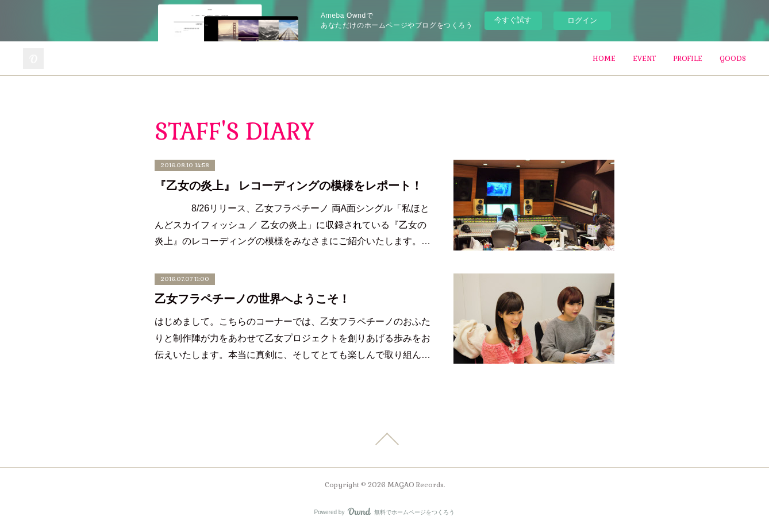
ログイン (582, 20)
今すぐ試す (513, 20)
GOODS (733, 59)
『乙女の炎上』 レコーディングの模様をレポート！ (289, 186)
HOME (604, 59)
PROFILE (688, 59)
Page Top (384, 439)
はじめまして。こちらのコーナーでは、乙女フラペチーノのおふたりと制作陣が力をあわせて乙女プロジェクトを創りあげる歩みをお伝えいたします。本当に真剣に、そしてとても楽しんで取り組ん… (293, 338)
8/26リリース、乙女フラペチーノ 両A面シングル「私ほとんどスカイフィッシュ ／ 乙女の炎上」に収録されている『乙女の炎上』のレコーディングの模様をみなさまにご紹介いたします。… (293, 225)
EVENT (644, 59)
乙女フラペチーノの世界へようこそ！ (252, 299)
